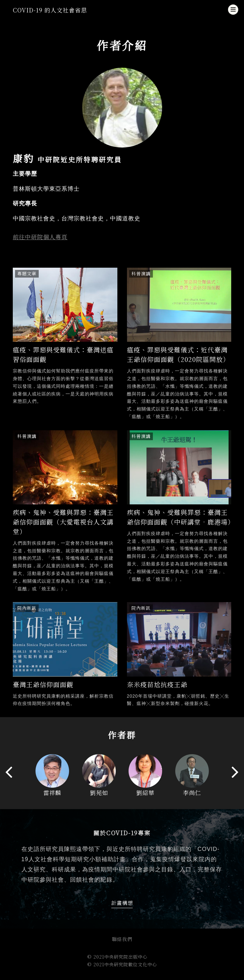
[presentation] (9, 772)
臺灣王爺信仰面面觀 (43, 684)
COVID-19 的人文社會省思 (50, 10)
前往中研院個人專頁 (40, 237)
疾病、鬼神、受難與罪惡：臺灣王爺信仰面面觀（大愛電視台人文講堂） (63, 522)
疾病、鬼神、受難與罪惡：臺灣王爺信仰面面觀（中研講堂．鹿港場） (181, 517)
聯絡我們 (122, 939)
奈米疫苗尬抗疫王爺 (157, 684)
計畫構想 (122, 903)
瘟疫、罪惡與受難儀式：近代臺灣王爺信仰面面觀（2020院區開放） (178, 354)
